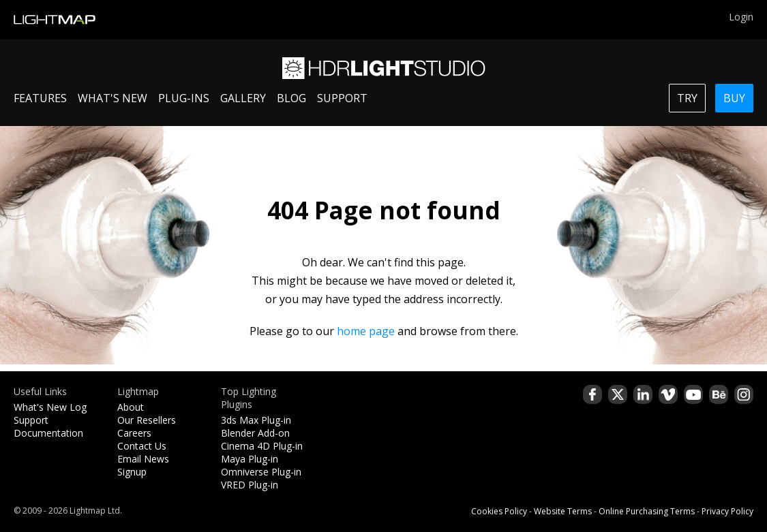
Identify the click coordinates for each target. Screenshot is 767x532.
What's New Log (50, 407)
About (131, 407)
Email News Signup (143, 465)
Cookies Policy (499, 511)
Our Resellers (147, 420)
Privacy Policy (727, 511)
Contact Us (142, 446)
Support (31, 420)
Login (741, 17)
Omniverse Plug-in (261, 472)
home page (366, 331)
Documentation (48, 433)
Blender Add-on (255, 433)
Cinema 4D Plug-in (262, 446)
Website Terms (563, 511)
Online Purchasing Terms (647, 511)
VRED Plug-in (250, 485)
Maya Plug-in (250, 459)
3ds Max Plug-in (256, 420)
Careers (134, 433)
